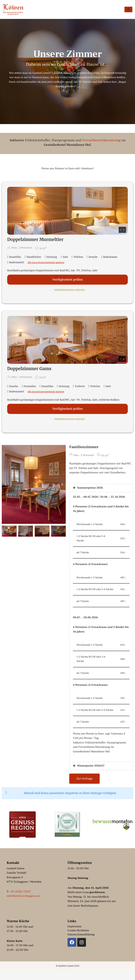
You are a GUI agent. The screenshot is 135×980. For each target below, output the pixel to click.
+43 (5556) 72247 (20, 901)
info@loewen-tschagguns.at (23, 906)
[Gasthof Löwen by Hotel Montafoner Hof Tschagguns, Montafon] (13, 9)
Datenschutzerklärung (81, 944)
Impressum (75, 936)
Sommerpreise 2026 (90, 488)
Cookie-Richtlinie (78, 940)
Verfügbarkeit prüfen (68, 280)
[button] (5, 485)
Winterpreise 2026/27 (91, 775)
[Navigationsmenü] (128, 9)
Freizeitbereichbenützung (102, 140)
